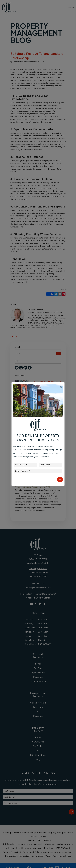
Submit (60, 480)
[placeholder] (26, 465)
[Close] (61, 386)
